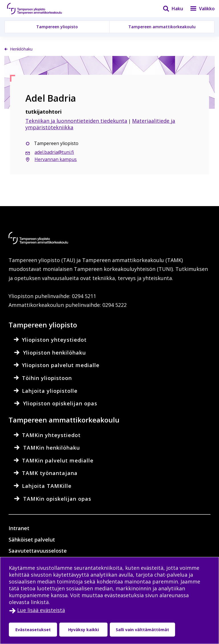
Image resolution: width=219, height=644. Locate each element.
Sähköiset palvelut (32, 540)
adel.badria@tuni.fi (54, 152)
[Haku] (169, 9)
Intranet (19, 528)
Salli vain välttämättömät (142, 630)
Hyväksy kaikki (84, 630)
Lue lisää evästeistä (41, 610)
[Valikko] (199, 9)
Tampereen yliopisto (57, 27)
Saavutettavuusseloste (38, 551)
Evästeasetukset (33, 630)
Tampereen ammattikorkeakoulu (162, 27)
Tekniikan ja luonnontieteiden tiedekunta (76, 121)
